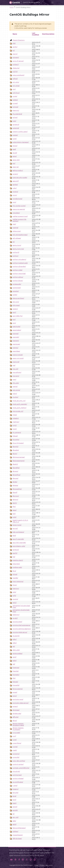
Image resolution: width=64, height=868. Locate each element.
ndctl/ (15, 394)
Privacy (42, 865)
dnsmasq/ (16, 710)
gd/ (14, 664)
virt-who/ (16, 82)
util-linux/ (16, 93)
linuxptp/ (16, 440)
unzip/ (15, 96)
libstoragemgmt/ (19, 461)
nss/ (14, 365)
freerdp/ (16, 671)
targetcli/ (16, 125)
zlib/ (14, 43)
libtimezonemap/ (19, 457)
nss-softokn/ (17, 372)
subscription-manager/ (21, 142)
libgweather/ (17, 489)
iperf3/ (15, 553)
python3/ (16, 252)
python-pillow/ (18, 277)
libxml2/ (15, 447)
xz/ (14, 50)
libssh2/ (15, 464)
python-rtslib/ (18, 270)
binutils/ (15, 793)
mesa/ (15, 415)
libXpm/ (15, 500)
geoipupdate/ (18, 654)
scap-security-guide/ (20, 178)
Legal (36, 865)
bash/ (15, 803)
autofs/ (15, 810)
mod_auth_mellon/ (19, 408)
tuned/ (15, 103)
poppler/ (16, 291)
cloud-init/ (16, 771)
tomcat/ (15, 107)
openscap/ (16, 344)
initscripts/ (16, 564)
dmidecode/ (17, 714)
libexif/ (15, 493)
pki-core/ (16, 302)
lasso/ (15, 510)
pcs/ (14, 320)
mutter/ (15, 397)
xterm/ (15, 54)
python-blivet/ (18, 281)
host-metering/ (18, 582)
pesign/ (15, 309)
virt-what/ (16, 86)
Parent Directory (19, 40)
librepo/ (15, 471)
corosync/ (16, 754)
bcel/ (14, 800)
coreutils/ (16, 757)
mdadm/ (16, 418)
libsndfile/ (16, 468)
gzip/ (14, 592)
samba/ (15, 185)
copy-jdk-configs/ (19, 761)
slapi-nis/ (16, 167)
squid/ (15, 153)
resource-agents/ (19, 209)
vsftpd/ (15, 79)
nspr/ (14, 380)
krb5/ (15, 517)
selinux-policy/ (18, 171)
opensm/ (16, 341)
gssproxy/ (16, 615)
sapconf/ (16, 181)
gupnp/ (15, 599)
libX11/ (15, 503)
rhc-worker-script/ (19, 206)
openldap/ (16, 351)
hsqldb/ (15, 578)
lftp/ (14, 507)
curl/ (14, 736)
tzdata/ (15, 100)
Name (15, 34)
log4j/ (15, 429)
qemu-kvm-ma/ (18, 249)
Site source (49, 865)
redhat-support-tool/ (20, 216)
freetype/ (16, 668)
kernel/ (15, 529)
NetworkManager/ (19, 828)
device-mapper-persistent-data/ (18, 724)
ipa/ (14, 557)
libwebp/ (16, 450)
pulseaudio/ (17, 284)
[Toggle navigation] (52, 3)
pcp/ (14, 323)
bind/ (14, 796)
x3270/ (15, 72)
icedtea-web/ (17, 567)
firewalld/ (16, 685)
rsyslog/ (15, 192)
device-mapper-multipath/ (18, 729)
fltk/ (14, 678)
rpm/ (14, 202)
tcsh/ (14, 121)
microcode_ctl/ (18, 411)
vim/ (14, 89)
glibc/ (15, 639)
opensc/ (15, 348)
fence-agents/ (18, 689)
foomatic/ (16, 675)
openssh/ (16, 337)
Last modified (35, 34)
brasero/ (16, 789)
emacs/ (15, 707)
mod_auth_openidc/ (20, 404)
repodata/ (16, 213)
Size (44, 34)
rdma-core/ (17, 231)
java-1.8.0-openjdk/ (19, 543)
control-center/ (18, 764)
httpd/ (15, 574)
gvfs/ (14, 596)
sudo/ (15, 139)
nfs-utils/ (16, 383)
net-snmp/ (16, 390)
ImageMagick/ (18, 835)
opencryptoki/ (18, 355)
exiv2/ (15, 696)
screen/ (15, 174)
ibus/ (14, 571)
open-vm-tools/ (18, 358)
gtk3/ (15, 603)
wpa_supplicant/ (19, 75)
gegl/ (15, 657)
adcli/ (15, 824)
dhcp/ (15, 721)
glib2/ (15, 643)
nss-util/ (15, 369)
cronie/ (15, 747)
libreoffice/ (16, 475)
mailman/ (16, 422)
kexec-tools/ (17, 525)
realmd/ (15, 228)
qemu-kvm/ (17, 245)
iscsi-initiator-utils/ (19, 546)
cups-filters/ (17, 743)
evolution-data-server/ (21, 703)
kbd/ (14, 536)
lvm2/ (15, 425)
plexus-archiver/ (18, 298)
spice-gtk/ (16, 160)
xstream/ (16, 58)
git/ (14, 646)
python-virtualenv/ (19, 259)
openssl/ (16, 334)
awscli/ (15, 807)
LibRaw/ (15, 831)
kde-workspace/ (18, 532)
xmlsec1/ (16, 65)
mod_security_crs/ (19, 401)
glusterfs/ (16, 636)
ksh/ (14, 514)
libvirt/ (15, 454)
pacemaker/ (17, 330)
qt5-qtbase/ (17, 238)
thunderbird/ (17, 114)
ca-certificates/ (18, 782)
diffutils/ (16, 717)
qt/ (14, 242)
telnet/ (15, 118)
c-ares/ (15, 786)
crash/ (15, 750)
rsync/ (15, 195)
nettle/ (15, 387)
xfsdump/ (16, 68)
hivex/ (15, 585)
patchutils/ (16, 327)
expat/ (15, 692)
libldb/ (15, 482)
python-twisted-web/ (20, 263)
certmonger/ (17, 775)
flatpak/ (15, 682)
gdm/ (15, 661)
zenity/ (15, 47)
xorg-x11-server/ (18, 61)
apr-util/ (16, 817)
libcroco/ (16, 496)
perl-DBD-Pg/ (18, 316)
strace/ (15, 146)
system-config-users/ (20, 132)
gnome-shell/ (17, 622)
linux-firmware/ (18, 443)
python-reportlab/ (19, 274)
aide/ (14, 821)
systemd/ (16, 128)
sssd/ (14, 149)
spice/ (15, 156)
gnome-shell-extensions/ (21, 625)
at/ (14, 814)
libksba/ (15, 485)
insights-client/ (18, 560)
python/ (15, 256)
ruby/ (15, 188)
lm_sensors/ (17, 432)
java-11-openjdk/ (18, 539)
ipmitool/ (16, 550)
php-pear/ (16, 305)
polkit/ (15, 295)
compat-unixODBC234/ (21, 768)
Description (50, 34)
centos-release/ (18, 779)
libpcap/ (15, 478)
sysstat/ (15, 135)
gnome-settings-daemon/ (22, 629)
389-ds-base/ (17, 839)
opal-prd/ (16, 362)
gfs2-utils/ (16, 650)
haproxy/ (16, 589)
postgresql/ (17, 288)
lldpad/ (15, 436)
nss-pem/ (16, 376)
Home (12, 8)
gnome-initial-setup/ (20, 632)
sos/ (14, 163)
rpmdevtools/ (17, 199)
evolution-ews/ (18, 699)
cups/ (15, 740)
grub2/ (15, 618)
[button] (11, 860)
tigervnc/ (16, 110)
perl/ (14, 312)
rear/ (14, 224)
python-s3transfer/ (19, 267)
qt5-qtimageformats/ (20, 235)
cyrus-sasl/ (16, 733)
